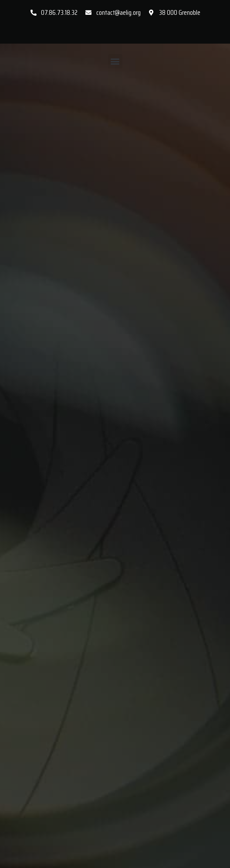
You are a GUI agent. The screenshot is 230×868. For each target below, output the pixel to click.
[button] (115, 61)
